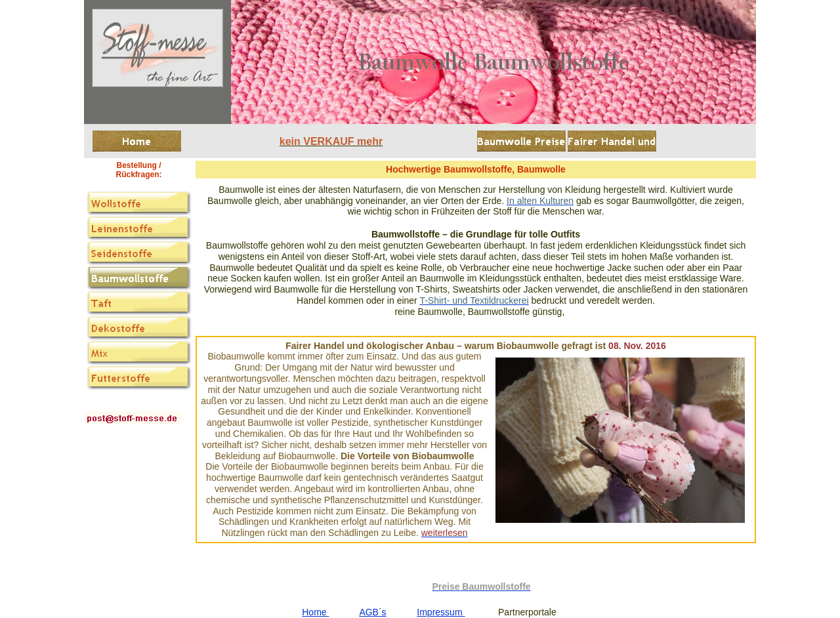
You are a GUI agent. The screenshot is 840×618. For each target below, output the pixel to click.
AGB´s (372, 612)
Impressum (441, 612)
